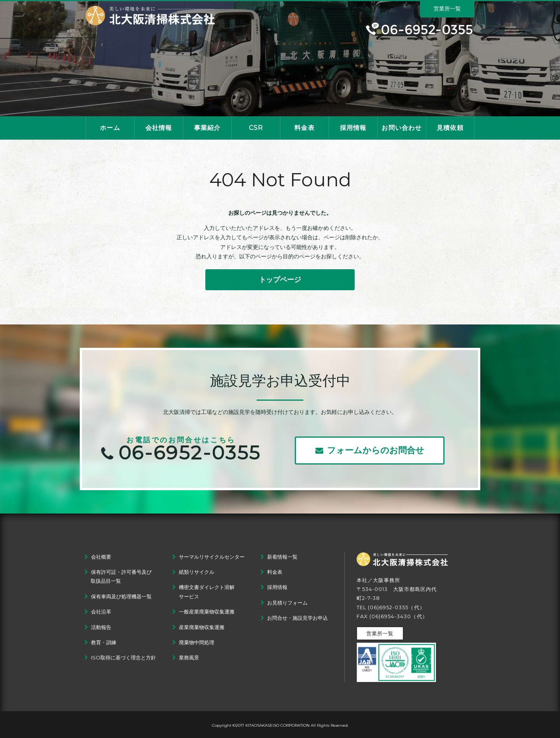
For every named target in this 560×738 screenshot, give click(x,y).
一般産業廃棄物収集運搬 (207, 612)
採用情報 (353, 128)
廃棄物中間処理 (197, 642)
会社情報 (159, 128)
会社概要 (101, 557)
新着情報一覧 (282, 557)
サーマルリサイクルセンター (212, 557)
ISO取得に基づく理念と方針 (123, 657)
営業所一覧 (447, 9)
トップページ (280, 280)
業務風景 (189, 657)
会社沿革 (101, 612)
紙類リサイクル (197, 572)
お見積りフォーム (287, 603)
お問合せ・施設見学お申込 (297, 618)
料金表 (304, 128)
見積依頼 (450, 128)
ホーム (110, 128)
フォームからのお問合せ (370, 450)
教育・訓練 (104, 642)
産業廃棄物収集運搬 (202, 627)
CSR (256, 128)
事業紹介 (207, 128)
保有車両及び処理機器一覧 (121, 596)
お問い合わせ (402, 128)
